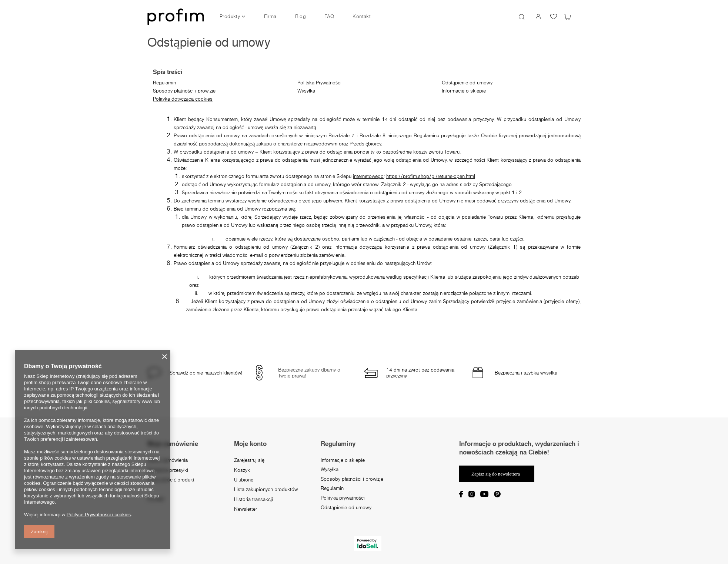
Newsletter (246, 509)
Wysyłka (306, 91)
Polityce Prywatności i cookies (99, 515)
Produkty (230, 16)
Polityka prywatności (343, 498)
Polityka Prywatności (319, 83)
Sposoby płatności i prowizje (184, 91)
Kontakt (362, 16)
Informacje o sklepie (464, 91)
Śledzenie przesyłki (168, 470)
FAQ (329, 16)
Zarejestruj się (249, 460)
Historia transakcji (253, 500)
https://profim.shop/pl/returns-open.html (431, 176)
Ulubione (244, 480)
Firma (270, 16)
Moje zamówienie (173, 444)
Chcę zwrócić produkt (171, 480)
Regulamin (164, 83)
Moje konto (250, 444)
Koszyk (242, 470)
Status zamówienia (168, 460)
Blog (301, 16)
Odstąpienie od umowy (467, 83)
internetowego (368, 176)
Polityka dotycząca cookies (183, 99)
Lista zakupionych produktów (266, 490)
